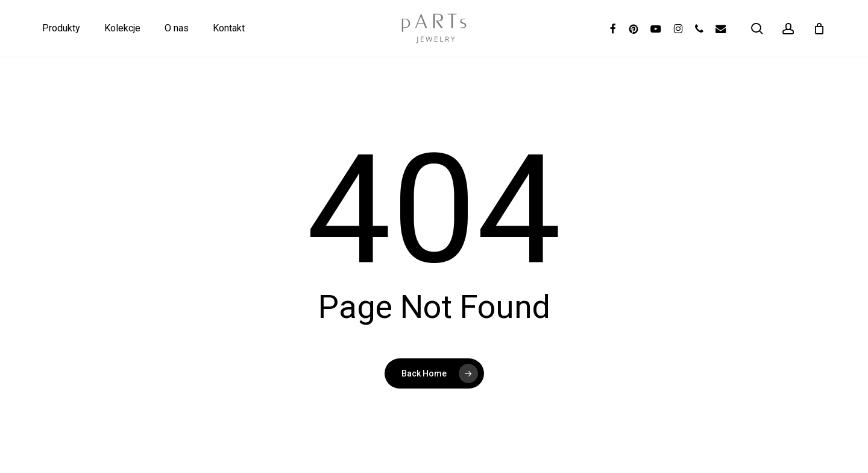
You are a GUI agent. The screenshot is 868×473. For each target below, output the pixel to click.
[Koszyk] (819, 28)
